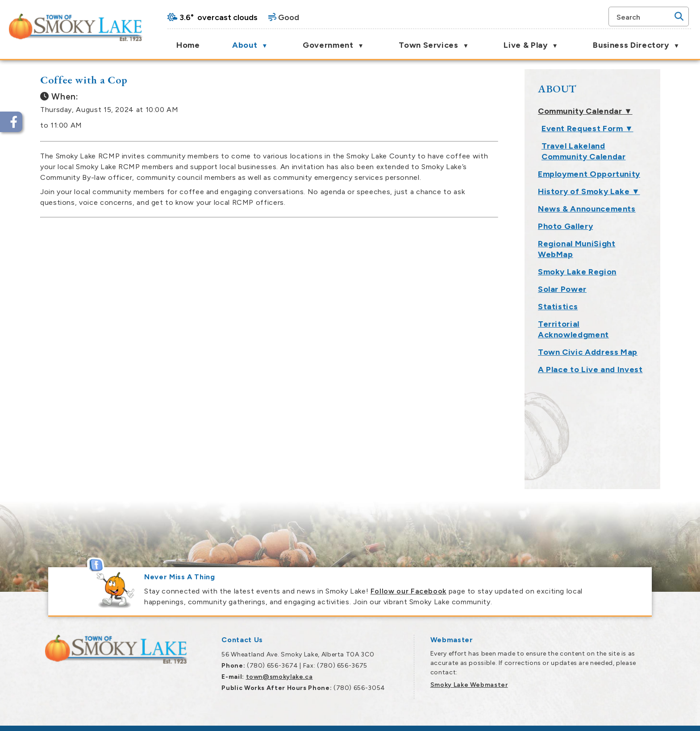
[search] (644, 17)
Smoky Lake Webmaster (469, 663)
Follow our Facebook (408, 570)
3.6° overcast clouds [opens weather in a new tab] (219, 17)
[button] (679, 17)
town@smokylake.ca (279, 655)
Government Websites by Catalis (636, 718)
